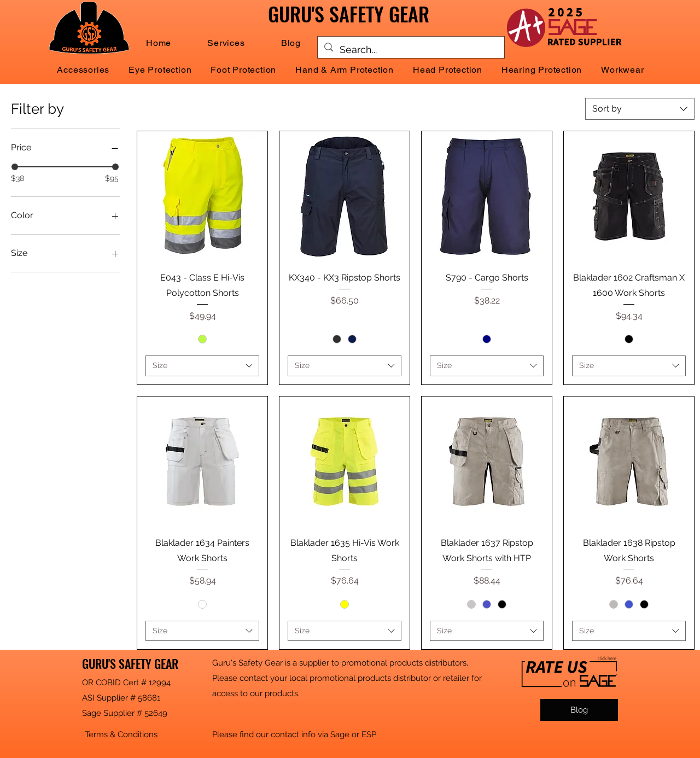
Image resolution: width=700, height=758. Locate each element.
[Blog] (579, 710)
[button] (226, 43)
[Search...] (410, 50)
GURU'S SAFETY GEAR (130, 663)
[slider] (15, 167)
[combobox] (640, 109)
